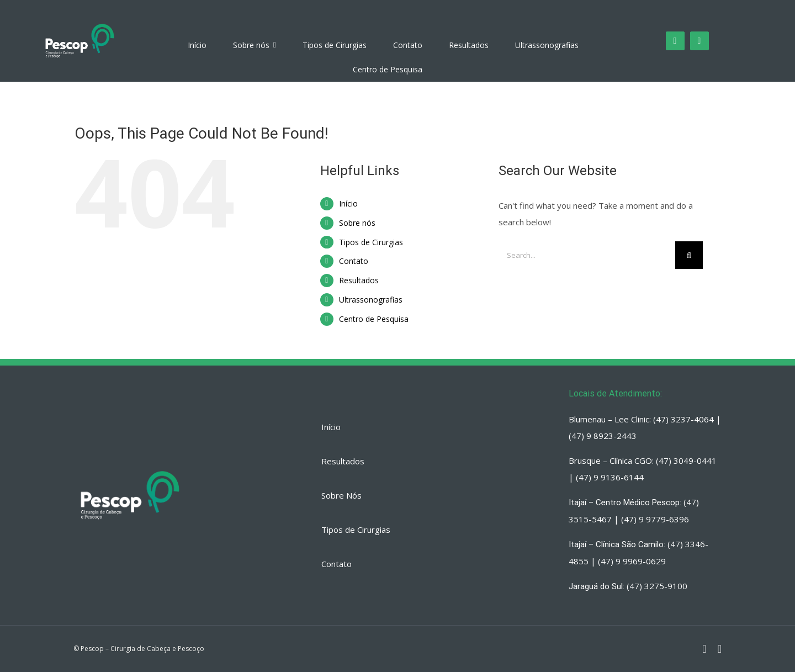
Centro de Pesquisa (374, 319)
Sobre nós (357, 223)
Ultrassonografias (371, 300)
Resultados (359, 280)
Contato (354, 261)
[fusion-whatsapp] (699, 41)
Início (348, 203)
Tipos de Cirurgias (371, 242)
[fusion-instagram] (675, 41)
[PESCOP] (80, 24)
